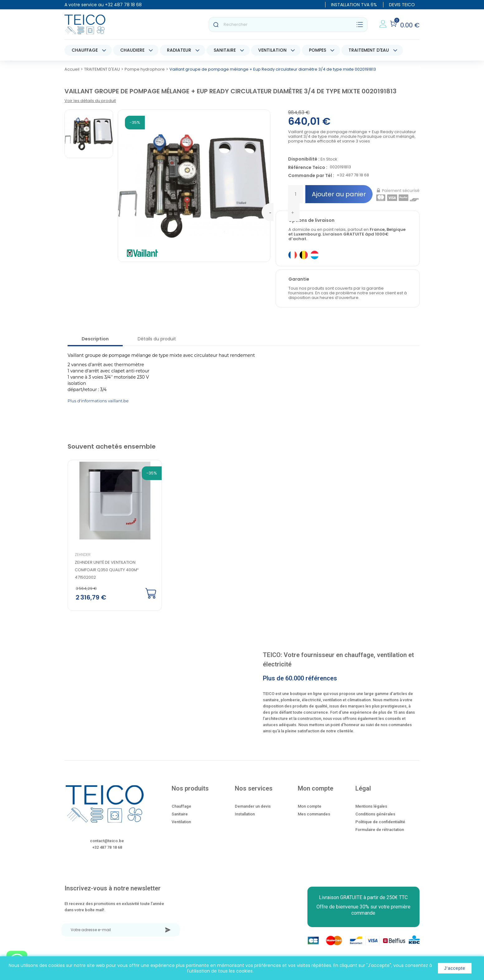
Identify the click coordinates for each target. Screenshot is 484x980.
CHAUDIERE (132, 50)
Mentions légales (371, 806)
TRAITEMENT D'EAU (369, 50)
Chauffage (181, 806)
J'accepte (455, 968)
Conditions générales (375, 814)
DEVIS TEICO (402, 5)
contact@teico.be (107, 841)
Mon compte (310, 806)
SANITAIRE (225, 50)
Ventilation (181, 822)
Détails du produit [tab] (157, 339)
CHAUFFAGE (85, 50)
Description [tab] (95, 339)
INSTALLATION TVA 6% (354, 5)
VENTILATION (272, 50)
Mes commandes (314, 814)
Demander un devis (253, 806)
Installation (245, 814)
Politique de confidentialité (380, 822)
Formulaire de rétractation (380, 830)
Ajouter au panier (339, 194)
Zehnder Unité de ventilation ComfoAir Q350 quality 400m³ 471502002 (107, 570)
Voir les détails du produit (90, 101)
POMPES (318, 50)
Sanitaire (180, 814)
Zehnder (83, 555)
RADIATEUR (179, 50)
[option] (110, 536)
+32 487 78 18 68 (123, 5)
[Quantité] (296, 194)
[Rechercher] (288, 25)
